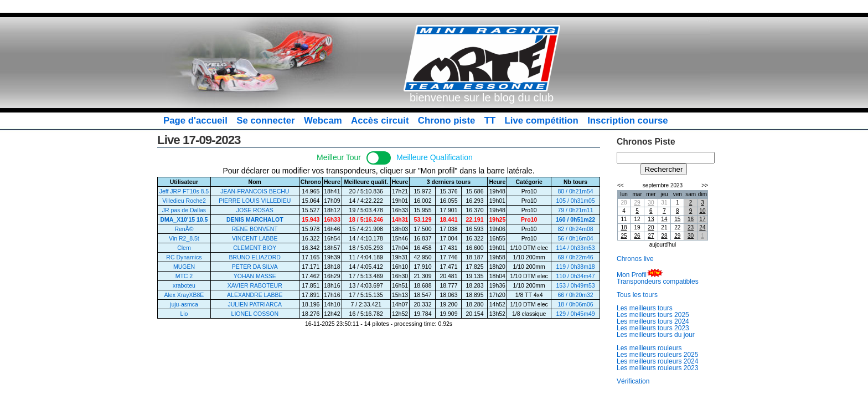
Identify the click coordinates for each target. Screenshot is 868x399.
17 (702, 219)
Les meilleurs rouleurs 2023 (657, 368)
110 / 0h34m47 (576, 276)
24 (702, 227)
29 (637, 203)
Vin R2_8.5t (184, 238)
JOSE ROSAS (255, 210)
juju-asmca (184, 304)
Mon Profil (632, 275)
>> (705, 185)
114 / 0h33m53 (576, 248)
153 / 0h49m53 (576, 285)
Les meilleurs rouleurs (649, 348)
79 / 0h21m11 (575, 210)
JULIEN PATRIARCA (255, 304)
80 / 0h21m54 (575, 191)
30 (651, 203)
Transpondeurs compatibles (658, 282)
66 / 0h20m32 (575, 295)
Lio (184, 314)
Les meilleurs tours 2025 (653, 315)
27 (651, 236)
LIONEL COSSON (255, 314)
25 (624, 236)
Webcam (323, 121)
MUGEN (184, 267)
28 (664, 236)
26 (637, 236)
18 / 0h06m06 (575, 304)
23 (691, 227)
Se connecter (265, 121)
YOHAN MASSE (255, 276)
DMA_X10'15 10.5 (184, 219)
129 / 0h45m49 (576, 314)
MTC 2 (184, 276)
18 (624, 227)
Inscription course (627, 121)
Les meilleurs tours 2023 (653, 328)
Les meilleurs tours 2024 (653, 321)
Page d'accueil (195, 121)
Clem (184, 248)
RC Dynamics (184, 257)
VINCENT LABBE (255, 238)
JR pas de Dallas (184, 210)
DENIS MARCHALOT (255, 219)
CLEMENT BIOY (255, 248)
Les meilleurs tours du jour (656, 335)
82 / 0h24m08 (575, 229)
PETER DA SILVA (255, 267)
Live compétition (542, 121)
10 (702, 211)
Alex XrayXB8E (184, 295)
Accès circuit (380, 121)
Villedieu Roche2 (184, 201)
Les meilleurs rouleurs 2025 (657, 355)
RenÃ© (184, 229)
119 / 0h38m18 (576, 267)
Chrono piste (446, 121)
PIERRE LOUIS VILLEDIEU (255, 201)
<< (621, 185)
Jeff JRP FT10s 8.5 (184, 191)
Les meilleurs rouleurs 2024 (657, 361)
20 (651, 227)
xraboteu (184, 285)
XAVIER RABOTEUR (255, 285)
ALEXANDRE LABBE (255, 295)
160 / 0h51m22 (575, 219)
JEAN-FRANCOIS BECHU (255, 191)
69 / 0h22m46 (575, 257)
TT (490, 121)
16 (691, 219)
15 (677, 219)
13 (651, 219)
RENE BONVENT (255, 229)
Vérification (633, 381)
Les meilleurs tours (645, 308)
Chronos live (635, 259)
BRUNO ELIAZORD (255, 257)
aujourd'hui (663, 245)
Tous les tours (637, 295)
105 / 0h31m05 (576, 201)
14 (664, 219)
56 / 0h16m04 (575, 238)
